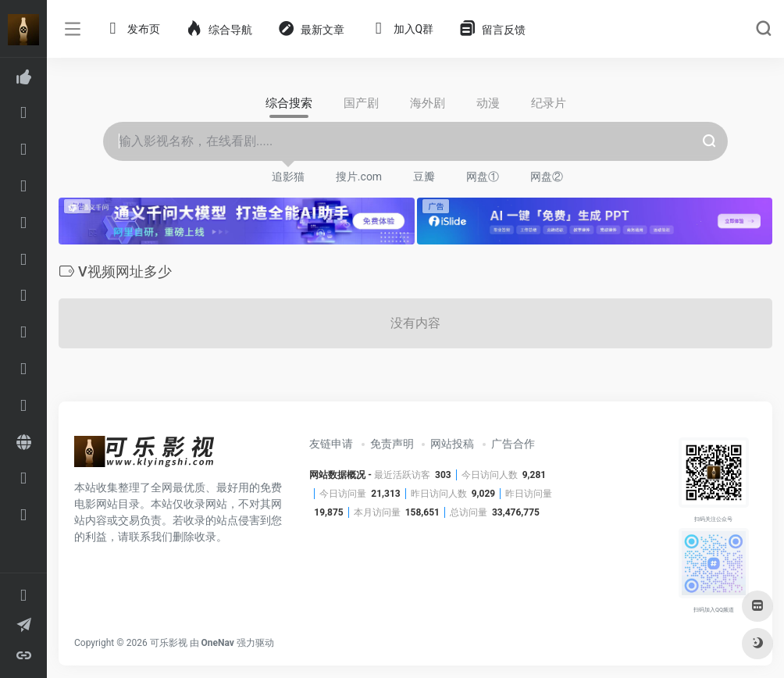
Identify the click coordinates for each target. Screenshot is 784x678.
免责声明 (392, 444)
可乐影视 (169, 643)
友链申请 (331, 444)
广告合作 (513, 444)
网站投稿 (452, 444)
